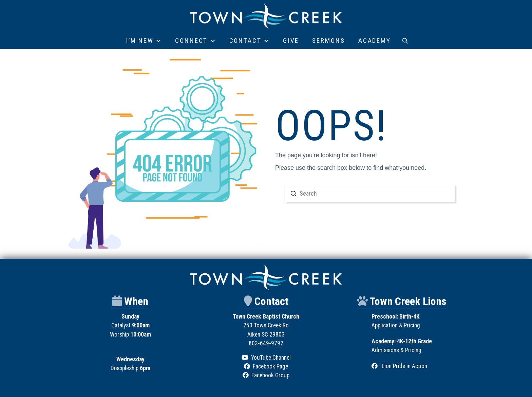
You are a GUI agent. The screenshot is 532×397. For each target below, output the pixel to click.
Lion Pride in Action (404, 366)
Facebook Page (270, 366)
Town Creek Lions (408, 301)
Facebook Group (270, 375)
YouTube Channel (271, 358)
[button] (405, 41)
